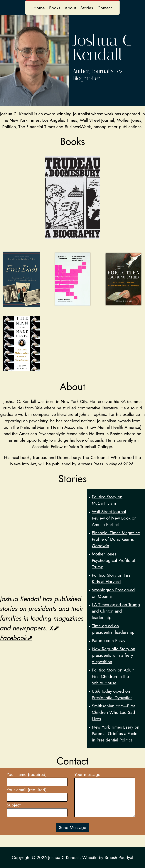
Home (39, 8)
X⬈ (54, 628)
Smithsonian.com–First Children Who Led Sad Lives (113, 712)
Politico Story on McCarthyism (107, 500)
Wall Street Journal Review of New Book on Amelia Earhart (114, 518)
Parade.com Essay (108, 640)
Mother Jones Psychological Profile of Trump (113, 560)
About (70, 8)
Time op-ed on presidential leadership (113, 629)
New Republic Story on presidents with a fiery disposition (113, 655)
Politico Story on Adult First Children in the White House (113, 676)
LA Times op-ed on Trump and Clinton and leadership (116, 611)
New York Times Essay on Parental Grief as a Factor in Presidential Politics (116, 733)
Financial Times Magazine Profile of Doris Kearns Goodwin (116, 539)
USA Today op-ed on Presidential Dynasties (112, 694)
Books (55, 8)
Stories (87, 8)
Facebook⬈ (16, 638)
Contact (105, 8)
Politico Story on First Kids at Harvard (112, 578)
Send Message (72, 827)
